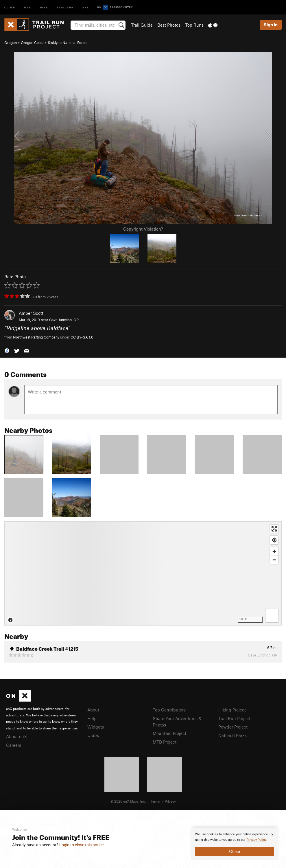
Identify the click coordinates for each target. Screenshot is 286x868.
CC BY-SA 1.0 (82, 337)
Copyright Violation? (143, 229)
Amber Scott (31, 313)
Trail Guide (142, 25)
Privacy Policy (256, 840)
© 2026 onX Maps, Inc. (128, 801)
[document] (235, 844)
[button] (7, 350)
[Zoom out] (274, 560)
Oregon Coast (32, 43)
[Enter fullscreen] (274, 529)
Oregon (11, 43)
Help (92, 718)
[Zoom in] (274, 551)
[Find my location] (274, 540)
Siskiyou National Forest (68, 43)
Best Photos (169, 25)
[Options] (272, 616)
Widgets (96, 727)
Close (235, 851)
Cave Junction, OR (64, 320)
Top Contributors (169, 710)
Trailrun (65, 7)
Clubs (93, 735)
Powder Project (233, 727)
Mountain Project (169, 733)
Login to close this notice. (82, 845)
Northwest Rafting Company (36, 337)
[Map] (143, 573)
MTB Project (165, 742)
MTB (28, 7)
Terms (155, 801)
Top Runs (194, 25)
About (93, 710)
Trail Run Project (234, 718)
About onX (16, 736)
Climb (10, 7)
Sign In (271, 25)
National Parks (233, 735)
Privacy (170, 801)
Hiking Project (232, 710)
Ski (85, 7)
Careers (14, 745)
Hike (44, 7)
